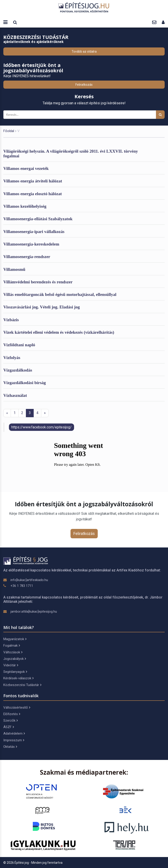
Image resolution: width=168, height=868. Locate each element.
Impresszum (14, 740)
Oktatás (10, 747)
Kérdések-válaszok (18, 678)
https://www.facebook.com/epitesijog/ (41, 427)
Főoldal (9, 131)
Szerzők (10, 720)
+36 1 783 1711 (22, 586)
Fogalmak (12, 646)
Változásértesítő (17, 708)
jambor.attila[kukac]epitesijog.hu (34, 611)
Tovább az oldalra (84, 51)
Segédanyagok (15, 672)
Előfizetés (12, 714)
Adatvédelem (14, 733)
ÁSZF (9, 727)
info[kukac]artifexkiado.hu (29, 580)
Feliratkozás (84, 85)
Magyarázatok (15, 639)
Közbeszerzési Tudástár (22, 685)
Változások (13, 652)
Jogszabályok (15, 659)
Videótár (11, 665)
